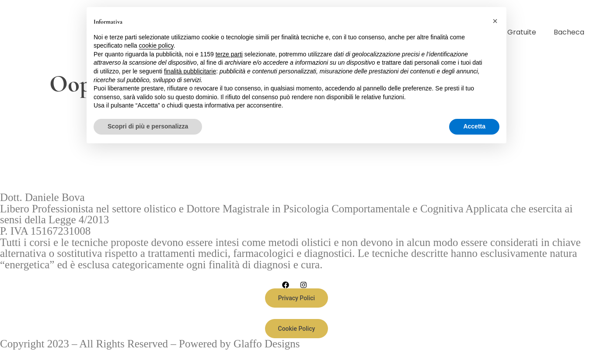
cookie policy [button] (156, 45)
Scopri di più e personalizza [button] (148, 126)
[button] (495, 21)
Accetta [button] (474, 126)
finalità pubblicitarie (190, 71)
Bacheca (569, 32)
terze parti (229, 54)
